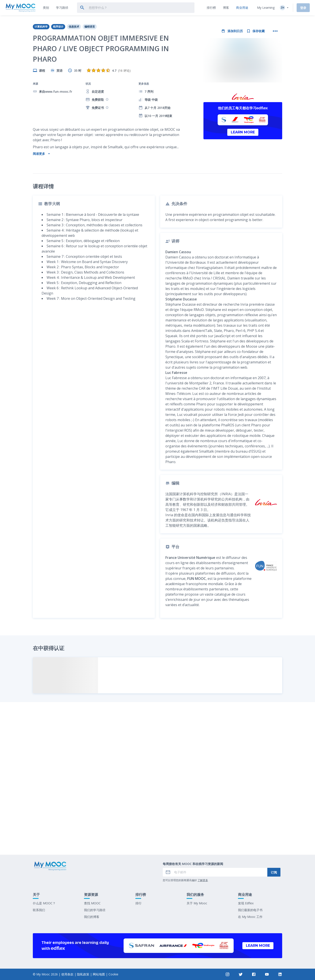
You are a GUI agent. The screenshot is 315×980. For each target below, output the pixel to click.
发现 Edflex (246, 903)
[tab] (46, 8)
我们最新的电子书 (250, 910)
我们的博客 (92, 917)
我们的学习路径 (95, 910)
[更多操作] (275, 31)
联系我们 (39, 910)
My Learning (266, 8)
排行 (138, 903)
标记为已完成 (157, 819)
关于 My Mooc (197, 903)
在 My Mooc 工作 (250, 917)
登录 (303, 8)
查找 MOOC (92, 903)
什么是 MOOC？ (44, 903)
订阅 (274, 872)
